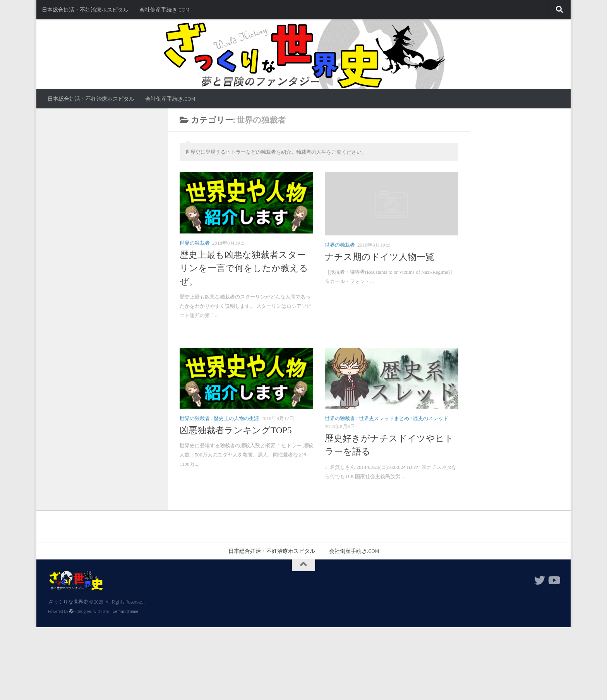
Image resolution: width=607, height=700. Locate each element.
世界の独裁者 (195, 243)
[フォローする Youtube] (554, 580)
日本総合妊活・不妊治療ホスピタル (85, 10)
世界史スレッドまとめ (384, 418)
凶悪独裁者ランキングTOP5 (241, 430)
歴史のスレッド (431, 418)
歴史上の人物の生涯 (236, 418)
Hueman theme (124, 611)
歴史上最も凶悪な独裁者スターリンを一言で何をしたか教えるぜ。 (244, 268)
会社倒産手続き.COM (164, 10)
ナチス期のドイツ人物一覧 (380, 257)
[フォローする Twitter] (540, 580)
